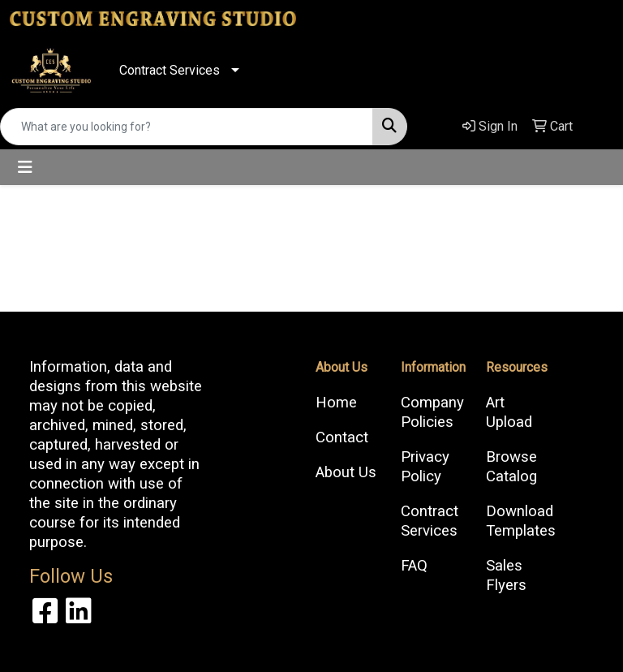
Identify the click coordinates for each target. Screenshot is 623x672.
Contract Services (170, 70)
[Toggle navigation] (25, 167)
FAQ (414, 566)
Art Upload (509, 412)
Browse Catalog (511, 467)
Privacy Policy (425, 467)
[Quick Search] (187, 127)
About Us (346, 472)
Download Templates (519, 521)
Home (336, 403)
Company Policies (432, 412)
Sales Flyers (506, 575)
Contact (342, 437)
